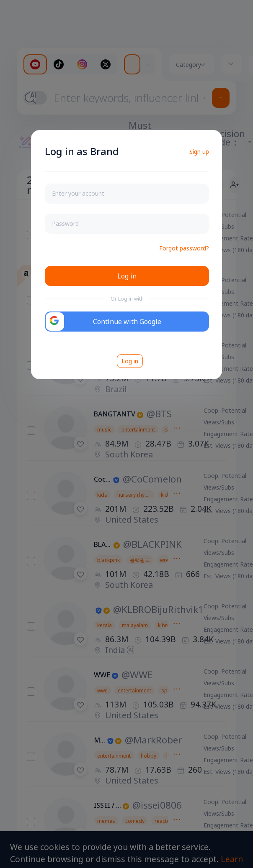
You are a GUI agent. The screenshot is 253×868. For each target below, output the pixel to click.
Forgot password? (184, 248)
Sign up (199, 152)
